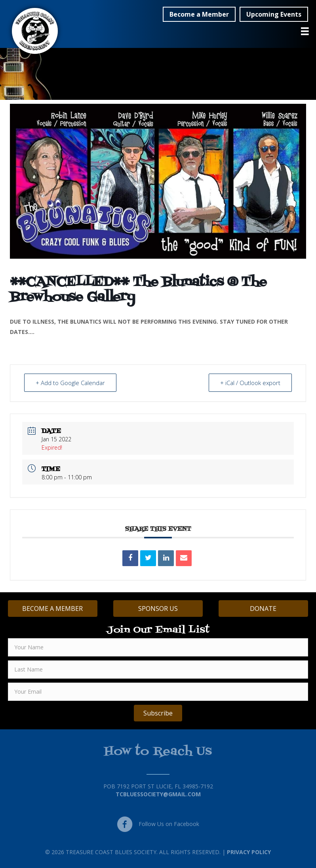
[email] (158, 692)
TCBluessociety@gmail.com (158, 794)
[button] (199, 14)
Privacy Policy (249, 852)
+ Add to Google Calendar (70, 383)
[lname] (158, 670)
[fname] (158, 647)
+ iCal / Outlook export (250, 383)
